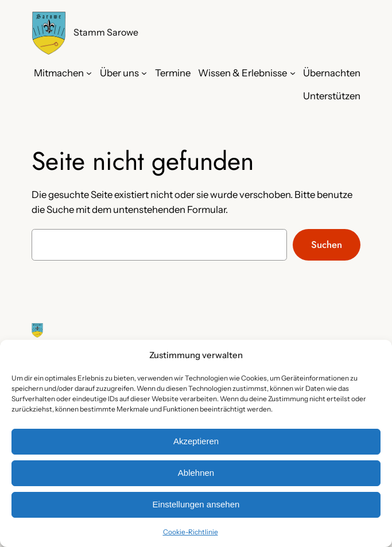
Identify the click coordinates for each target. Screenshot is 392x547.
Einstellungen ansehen (196, 504)
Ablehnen (196, 473)
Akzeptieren (196, 441)
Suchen (327, 245)
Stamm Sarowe (106, 32)
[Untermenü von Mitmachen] (89, 73)
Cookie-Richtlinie (191, 532)
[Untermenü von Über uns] (144, 73)
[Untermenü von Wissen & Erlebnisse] (293, 73)
